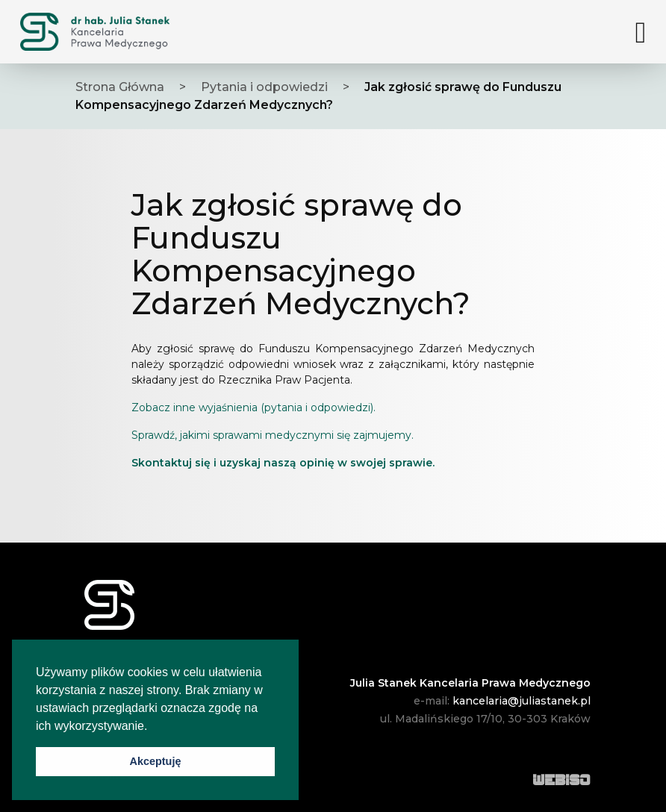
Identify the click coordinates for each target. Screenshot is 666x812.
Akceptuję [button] (156, 761)
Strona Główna (120, 87)
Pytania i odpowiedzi (264, 87)
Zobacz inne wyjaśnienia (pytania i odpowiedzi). (253, 407)
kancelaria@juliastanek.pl (522, 701)
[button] (153, 727)
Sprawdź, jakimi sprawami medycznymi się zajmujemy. (273, 435)
